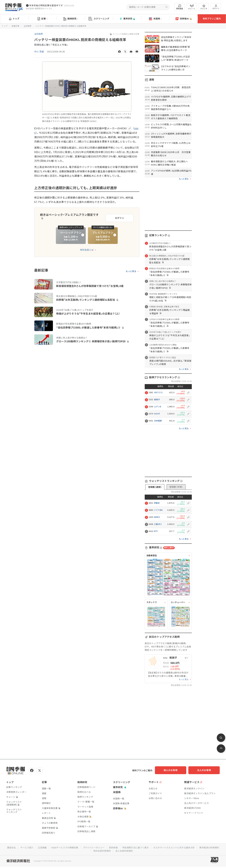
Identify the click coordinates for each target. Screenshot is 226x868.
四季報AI (184, 19)
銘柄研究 (71, 19)
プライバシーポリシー (93, 847)
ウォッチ (204, 7)
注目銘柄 (27, 26)
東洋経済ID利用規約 (211, 847)
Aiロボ (157, 414)
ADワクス (158, 393)
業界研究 (127, 19)
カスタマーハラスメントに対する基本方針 (175, 847)
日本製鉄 (158, 421)
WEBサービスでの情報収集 (64, 847)
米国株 (155, 19)
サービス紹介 (25, 847)
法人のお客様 (206, 770)
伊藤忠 (157, 503)
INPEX (157, 517)
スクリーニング (99, 19)
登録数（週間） (155, 487)
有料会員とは (87, 249)
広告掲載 (41, 847)
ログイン (216, 7)
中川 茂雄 (39, 52)
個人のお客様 (174, 770)
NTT (156, 531)
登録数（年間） (176, 487)
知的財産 (113, 847)
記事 (42, 19)
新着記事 (15, 26)
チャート (192, 7)
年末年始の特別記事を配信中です (46, 5)
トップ (14, 19)
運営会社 (9, 847)
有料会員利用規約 (102, 850)
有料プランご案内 (212, 19)
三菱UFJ (158, 524)
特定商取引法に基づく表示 (136, 847)
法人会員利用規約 (124, 850)
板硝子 (157, 400)
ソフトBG (158, 510)
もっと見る (131, 271)
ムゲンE (158, 407)
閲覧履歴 (180, 7)
